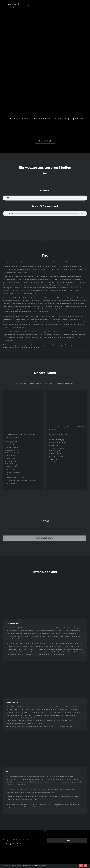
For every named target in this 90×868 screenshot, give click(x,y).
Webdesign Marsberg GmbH (19, 866)
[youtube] (85, 865)
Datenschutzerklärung (41, 866)
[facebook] (81, 865)
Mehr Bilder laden (45, 538)
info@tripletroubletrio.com (16, 844)
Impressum (31, 866)
